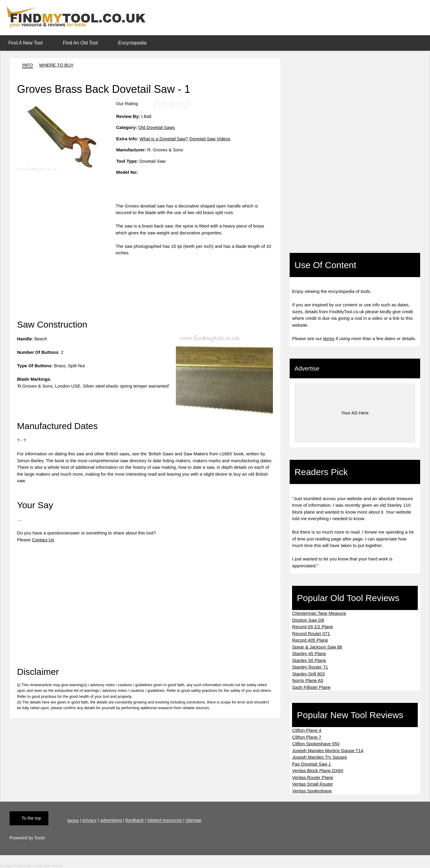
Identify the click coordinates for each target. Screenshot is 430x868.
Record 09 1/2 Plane (312, 627)
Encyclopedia (132, 43)
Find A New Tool (25, 43)
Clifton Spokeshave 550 (316, 744)
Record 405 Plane (310, 640)
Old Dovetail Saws (157, 127)
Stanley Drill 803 (308, 674)
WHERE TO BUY (56, 65)
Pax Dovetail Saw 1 (311, 764)
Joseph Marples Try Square (319, 757)
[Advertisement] (66, 245)
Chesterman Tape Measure (319, 613)
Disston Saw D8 (308, 620)
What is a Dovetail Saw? (164, 139)
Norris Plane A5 (308, 680)
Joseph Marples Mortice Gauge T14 (328, 751)
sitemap (194, 820)
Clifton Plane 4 (307, 730)
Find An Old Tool (80, 43)
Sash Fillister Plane (311, 687)
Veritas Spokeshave (312, 791)
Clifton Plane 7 (307, 737)
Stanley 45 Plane (309, 653)
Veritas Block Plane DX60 (318, 771)
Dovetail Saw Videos (210, 139)
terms (329, 338)
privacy (90, 820)
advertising (111, 820)
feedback (135, 820)
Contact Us (43, 540)
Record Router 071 (311, 633)
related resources (165, 820)
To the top (31, 818)
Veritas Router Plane (313, 777)
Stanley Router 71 (310, 667)
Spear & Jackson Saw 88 (317, 647)
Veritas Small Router (312, 784)
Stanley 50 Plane (309, 660)
